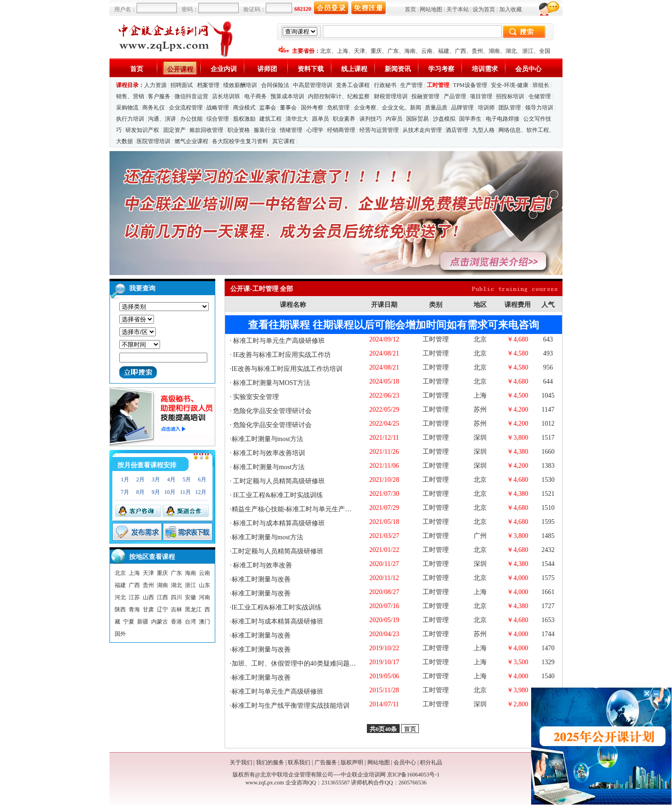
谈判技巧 (371, 119)
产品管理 (455, 96)
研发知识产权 (142, 130)
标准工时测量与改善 (261, 579)
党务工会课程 (353, 85)
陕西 (120, 609)
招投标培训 (510, 96)
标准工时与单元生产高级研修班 (278, 341)
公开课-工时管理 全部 (262, 289)
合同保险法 (275, 85)
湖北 (511, 51)
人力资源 (155, 85)
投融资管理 (425, 96)
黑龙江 (193, 609)
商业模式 (244, 108)
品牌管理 (462, 108)
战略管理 (218, 108)
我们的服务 (270, 762)
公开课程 (180, 69)
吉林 (176, 609)
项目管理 (481, 96)
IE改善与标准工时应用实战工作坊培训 (287, 369)
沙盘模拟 (444, 119)
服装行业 (265, 130)
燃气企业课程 (191, 141)
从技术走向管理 (422, 130)
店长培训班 (226, 96)
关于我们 (241, 762)
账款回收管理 (206, 130)
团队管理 (510, 108)
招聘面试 (182, 85)
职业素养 (344, 119)
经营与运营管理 (379, 130)
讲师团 (267, 69)
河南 (205, 597)
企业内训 (224, 69)
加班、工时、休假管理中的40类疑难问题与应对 (300, 664)
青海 (134, 609)
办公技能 (191, 119)
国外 (120, 634)
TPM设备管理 (470, 85)
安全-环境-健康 (510, 85)
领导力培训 (539, 108)
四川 (176, 597)
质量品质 (436, 108)
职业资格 (239, 130)
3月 (156, 479)
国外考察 (312, 108)
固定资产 (175, 130)
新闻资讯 (398, 69)
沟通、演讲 (162, 119)
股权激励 (244, 119)
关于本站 (458, 9)
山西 (148, 597)
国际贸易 (417, 119)
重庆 (376, 51)
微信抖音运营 (191, 96)
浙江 (528, 51)
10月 (170, 492)
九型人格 (483, 130)
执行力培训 (130, 119)
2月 (140, 479)
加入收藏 (511, 9)
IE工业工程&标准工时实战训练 (278, 495)
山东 (205, 585)
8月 (140, 492)
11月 (185, 492)
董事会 (288, 108)
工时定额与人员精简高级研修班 (278, 481)
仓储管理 (540, 96)
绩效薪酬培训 (240, 85)
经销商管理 (341, 130)
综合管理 (218, 119)
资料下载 (311, 69)
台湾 (190, 622)
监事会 (268, 108)
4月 (171, 479)
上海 (343, 51)
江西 (162, 597)
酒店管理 (457, 130)
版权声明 (352, 762)
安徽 (190, 597)
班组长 (541, 85)
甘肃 (148, 609)
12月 (201, 492)
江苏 (134, 597)
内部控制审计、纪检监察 (339, 96)
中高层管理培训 (313, 85)
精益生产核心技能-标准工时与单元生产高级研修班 (305, 509)
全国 (545, 51)
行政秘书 (385, 85)
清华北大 (297, 119)
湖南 (494, 51)
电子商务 (256, 96)
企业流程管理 (186, 108)
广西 (460, 51)
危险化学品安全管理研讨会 (272, 411)
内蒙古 (160, 622)
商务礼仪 (153, 108)
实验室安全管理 (256, 397)
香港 (176, 622)
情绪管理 (291, 130)
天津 (359, 51)
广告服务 (326, 762)
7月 (125, 492)
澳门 (205, 622)
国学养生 (470, 119)
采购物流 (128, 108)
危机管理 (338, 108)
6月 (202, 479)
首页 (410, 9)
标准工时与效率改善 (262, 565)
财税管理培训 (391, 96)
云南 (427, 51)
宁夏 (129, 622)
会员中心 (528, 69)
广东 (393, 51)
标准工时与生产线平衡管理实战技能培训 (291, 706)
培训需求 (485, 69)
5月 (187, 479)
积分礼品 (431, 762)
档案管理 (208, 85)
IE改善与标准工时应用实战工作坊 (281, 355)
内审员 (394, 119)
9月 (156, 492)
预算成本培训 (287, 96)
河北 (120, 597)
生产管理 (411, 85)
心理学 (315, 130)
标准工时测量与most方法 (267, 439)
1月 (125, 479)
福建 (444, 51)
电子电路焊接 (503, 119)
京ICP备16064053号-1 (413, 775)
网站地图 (431, 9)
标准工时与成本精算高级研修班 (278, 523)
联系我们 (299, 762)
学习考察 (441, 69)
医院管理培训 (153, 141)
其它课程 (284, 141)
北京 (326, 51)
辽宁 (162, 609)
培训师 (486, 108)
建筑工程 (270, 119)
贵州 (477, 51)
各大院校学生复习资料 (240, 141)
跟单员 (321, 119)
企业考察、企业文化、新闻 (387, 108)
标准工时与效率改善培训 (269, 453)
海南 (410, 51)
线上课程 (354, 69)
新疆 (143, 622)
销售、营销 (130, 96)
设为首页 (484, 9)
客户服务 (159, 96)
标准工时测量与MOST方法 (271, 383)
